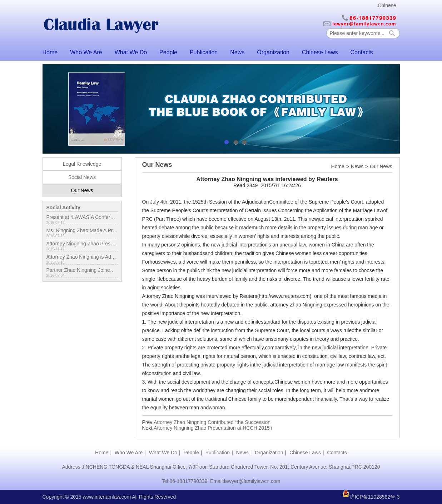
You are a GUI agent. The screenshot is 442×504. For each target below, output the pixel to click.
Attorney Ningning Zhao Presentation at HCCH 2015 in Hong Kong (82, 244)
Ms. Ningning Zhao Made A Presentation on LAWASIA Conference (82, 230)
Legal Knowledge (82, 164)
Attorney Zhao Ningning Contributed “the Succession (212, 422)
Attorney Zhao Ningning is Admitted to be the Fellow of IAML (82, 257)
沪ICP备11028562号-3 (374, 497)
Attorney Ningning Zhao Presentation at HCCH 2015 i (213, 428)
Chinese (387, 5)
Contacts (361, 52)
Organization (273, 52)
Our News (82, 190)
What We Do (131, 52)
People (168, 52)
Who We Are (86, 52)
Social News (82, 177)
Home (50, 52)
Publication (204, 52)
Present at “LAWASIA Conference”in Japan (82, 217)
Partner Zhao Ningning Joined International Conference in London (82, 270)
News (237, 52)
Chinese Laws (320, 52)
